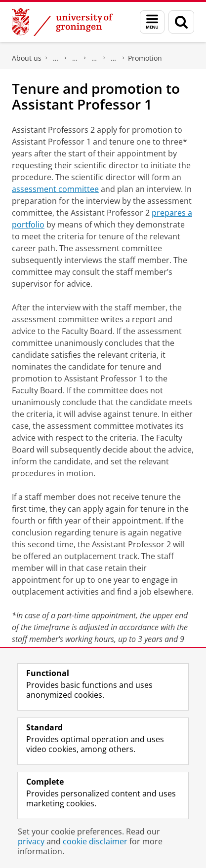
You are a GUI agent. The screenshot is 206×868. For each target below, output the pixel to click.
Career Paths (114, 58)
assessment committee (55, 189)
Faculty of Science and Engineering (56, 58)
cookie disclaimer (95, 841)
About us (27, 58)
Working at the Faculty (94, 58)
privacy (31, 841)
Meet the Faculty (75, 58)
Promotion (145, 58)
